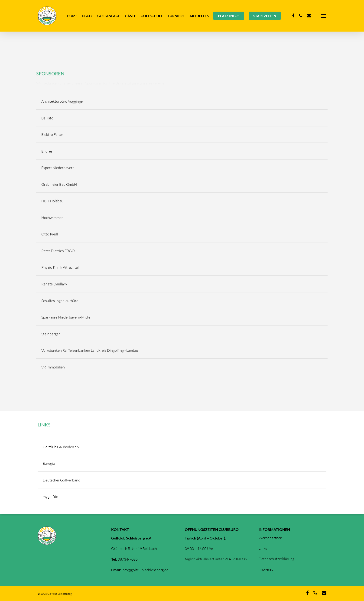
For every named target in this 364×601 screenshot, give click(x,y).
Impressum (268, 569)
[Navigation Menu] (324, 16)
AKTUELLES (199, 16)
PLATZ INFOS (229, 16)
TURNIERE (176, 16)
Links (263, 548)
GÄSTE (130, 16)
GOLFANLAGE (109, 16)
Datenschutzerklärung (276, 559)
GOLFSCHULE (152, 16)
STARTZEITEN (265, 16)
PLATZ (87, 16)
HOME (72, 16)
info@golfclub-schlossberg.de (145, 570)
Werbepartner (270, 538)
